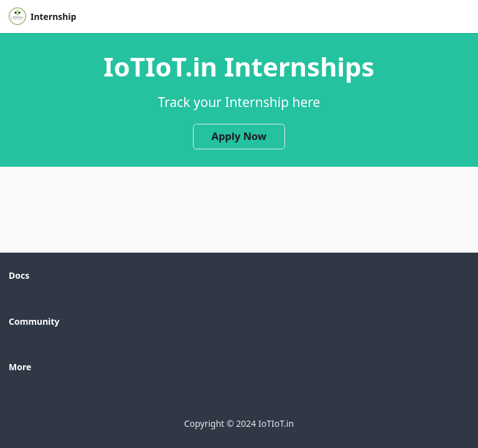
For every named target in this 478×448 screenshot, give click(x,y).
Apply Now (239, 136)
